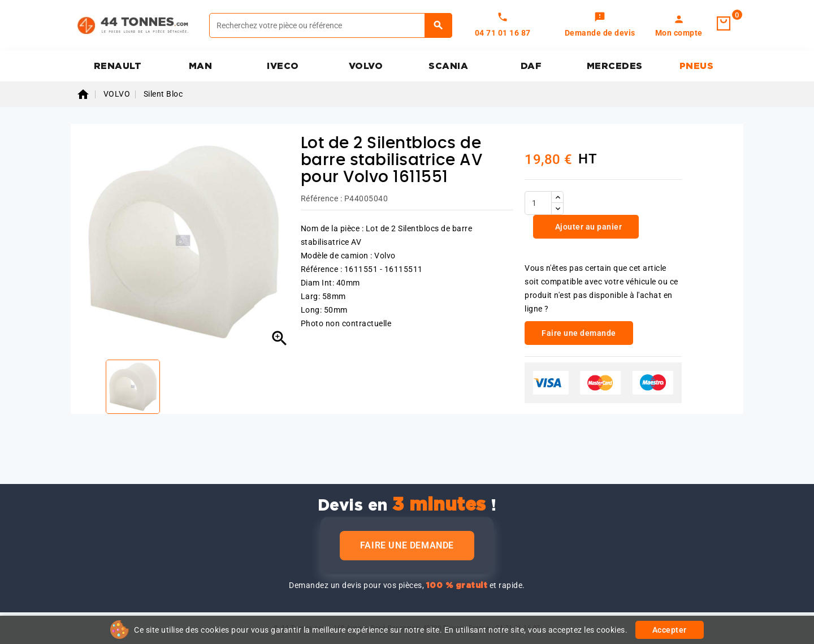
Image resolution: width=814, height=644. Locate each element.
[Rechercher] (331, 25)
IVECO (283, 66)
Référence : (322, 198)
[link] (600, 25)
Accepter (670, 630)
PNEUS (697, 66)
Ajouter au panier (587, 227)
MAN (201, 66)
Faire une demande (407, 545)
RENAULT (118, 66)
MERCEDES (615, 66)
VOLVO (366, 66)
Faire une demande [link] (579, 333)
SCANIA (448, 66)
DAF (531, 66)
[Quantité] (538, 203)
